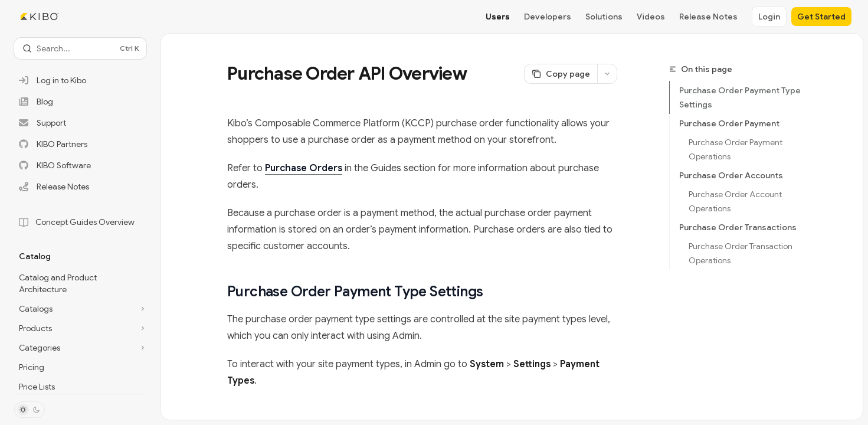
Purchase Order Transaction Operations (741, 253)
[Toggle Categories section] (80, 348)
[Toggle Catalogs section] (80, 309)
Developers (548, 17)
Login (769, 17)
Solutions (604, 17)
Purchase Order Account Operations (736, 201)
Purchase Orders (304, 168)
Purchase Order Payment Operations (736, 149)
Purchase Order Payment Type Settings (740, 97)
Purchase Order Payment (729, 123)
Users (498, 17)
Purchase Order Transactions (738, 227)
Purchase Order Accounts (731, 175)
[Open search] (80, 48)
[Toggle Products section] (80, 328)
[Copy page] (561, 74)
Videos (651, 17)
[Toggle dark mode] (30, 410)
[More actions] (607, 74)
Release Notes (708, 17)
